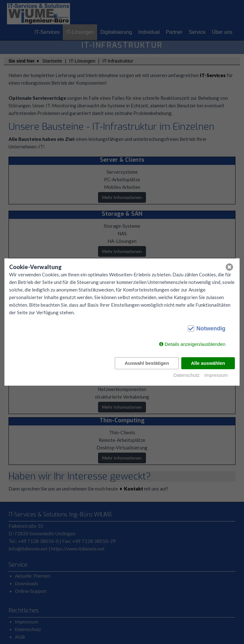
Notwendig (211, 328)
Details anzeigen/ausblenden (195, 344)
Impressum (216, 375)
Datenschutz (186, 375)
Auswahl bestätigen (147, 363)
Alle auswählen (208, 363)
